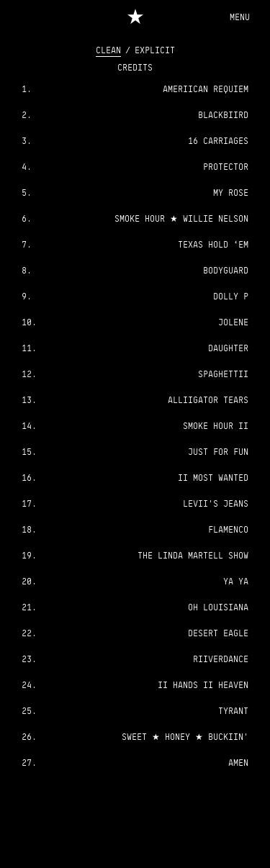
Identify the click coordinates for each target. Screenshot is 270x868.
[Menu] (240, 17)
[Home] (135, 15)
